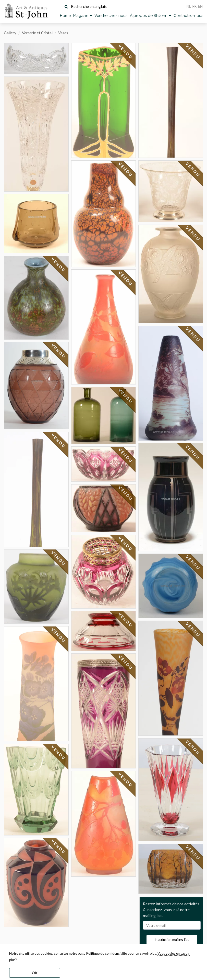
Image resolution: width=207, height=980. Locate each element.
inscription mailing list (172, 939)
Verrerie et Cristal (37, 33)
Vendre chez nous (111, 16)
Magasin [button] (83, 16)
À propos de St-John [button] (150, 16)
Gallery (10, 33)
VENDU (58, 265)
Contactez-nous (188, 16)
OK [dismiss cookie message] (35, 973)
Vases (63, 33)
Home (65, 16)
